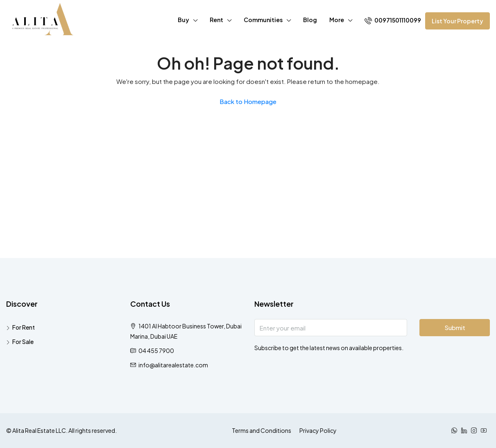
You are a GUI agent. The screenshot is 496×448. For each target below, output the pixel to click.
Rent (216, 20)
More (337, 20)
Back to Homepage (248, 101)
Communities (263, 20)
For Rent (24, 327)
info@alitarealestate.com (173, 365)
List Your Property (457, 21)
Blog (310, 20)
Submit (455, 327)
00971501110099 (393, 20)
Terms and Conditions (262, 430)
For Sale (23, 342)
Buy (183, 20)
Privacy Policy (318, 430)
